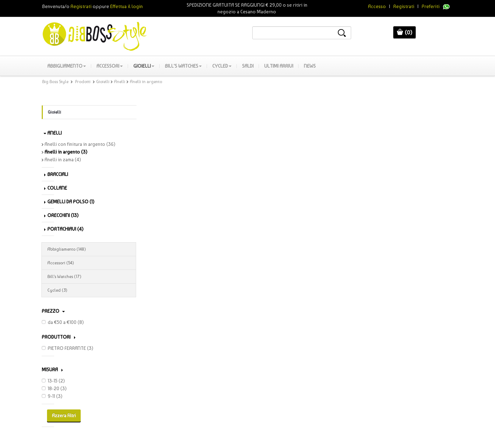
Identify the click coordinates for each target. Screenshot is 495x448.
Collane (56, 188)
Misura (52, 369)
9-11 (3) (52, 396)
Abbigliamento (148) (89, 249)
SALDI (248, 66)
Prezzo (53, 311)
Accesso (377, 6)
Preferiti (431, 6)
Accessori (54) (89, 263)
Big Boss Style (55, 82)
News (310, 66)
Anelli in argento (146, 82)
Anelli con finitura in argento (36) (79, 144)
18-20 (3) (54, 388)
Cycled (222, 66)
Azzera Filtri (64, 416)
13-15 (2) (53, 381)
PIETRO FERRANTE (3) (68, 348)
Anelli (120, 82)
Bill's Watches (183, 66)
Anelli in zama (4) (61, 159)
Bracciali (56, 174)
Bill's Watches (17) (89, 277)
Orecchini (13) (61, 215)
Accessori (110, 66)
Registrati (404, 6)
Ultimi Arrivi (279, 66)
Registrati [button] (81, 6)
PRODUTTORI (59, 337)
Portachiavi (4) (64, 229)
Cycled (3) (89, 290)
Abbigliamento (67, 66)
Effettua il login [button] (126, 6)
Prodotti (83, 82)
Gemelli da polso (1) (69, 202)
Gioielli (144, 66)
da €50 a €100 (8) (63, 322)
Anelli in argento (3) (65, 152)
